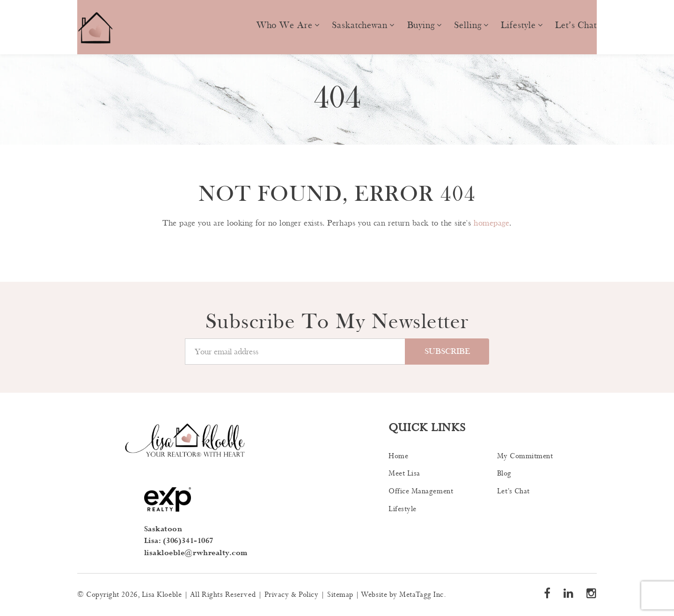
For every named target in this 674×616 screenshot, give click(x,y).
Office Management (421, 491)
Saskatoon (163, 529)
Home (398, 456)
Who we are (285, 25)
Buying (421, 25)
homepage (491, 223)
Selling (468, 25)
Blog (504, 473)
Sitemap (340, 595)
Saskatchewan (360, 25)
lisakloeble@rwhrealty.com (196, 553)
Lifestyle (518, 25)
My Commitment (525, 456)
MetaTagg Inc (421, 595)
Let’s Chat (576, 25)
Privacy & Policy (292, 595)
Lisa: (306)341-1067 (179, 541)
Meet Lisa (404, 473)
